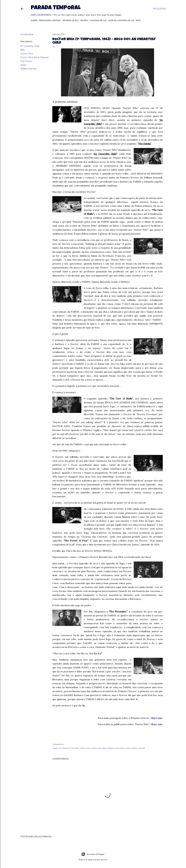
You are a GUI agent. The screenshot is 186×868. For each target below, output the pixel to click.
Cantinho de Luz (98, 20)
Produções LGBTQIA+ (50, 20)
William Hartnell (28, 69)
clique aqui (156, 718)
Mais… (139, 20)
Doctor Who (27, 54)
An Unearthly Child (30, 46)
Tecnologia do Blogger (93, 854)
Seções (84, 20)
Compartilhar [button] (27, 34)
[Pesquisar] (159, 9)
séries (23, 65)
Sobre (34, 20)
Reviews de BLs (71, 20)
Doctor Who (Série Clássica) (34, 57)
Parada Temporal (56, 8)
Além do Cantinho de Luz (121, 20)
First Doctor (26, 61)
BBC (23, 50)
